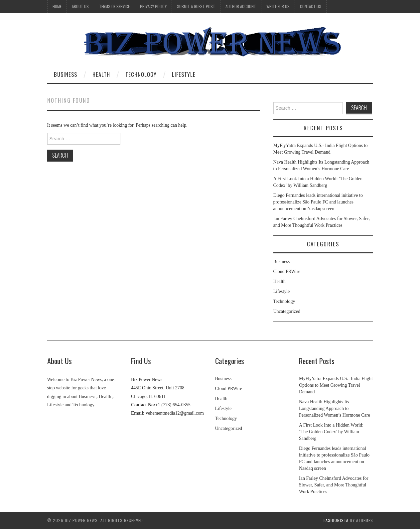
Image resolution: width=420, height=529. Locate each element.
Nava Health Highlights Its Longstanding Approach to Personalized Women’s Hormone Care (335, 408)
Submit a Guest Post (196, 6)
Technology (141, 74)
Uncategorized (287, 311)
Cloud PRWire (287, 271)
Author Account (241, 6)
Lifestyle (184, 74)
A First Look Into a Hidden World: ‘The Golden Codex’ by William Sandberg (331, 432)
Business (66, 74)
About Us (80, 6)
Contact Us (311, 6)
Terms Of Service (114, 6)
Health (101, 74)
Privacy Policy (153, 6)
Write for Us (278, 6)
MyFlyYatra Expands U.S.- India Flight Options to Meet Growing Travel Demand (336, 385)
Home (57, 6)
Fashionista (336, 520)
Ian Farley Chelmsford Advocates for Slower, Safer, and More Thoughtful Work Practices (334, 485)
